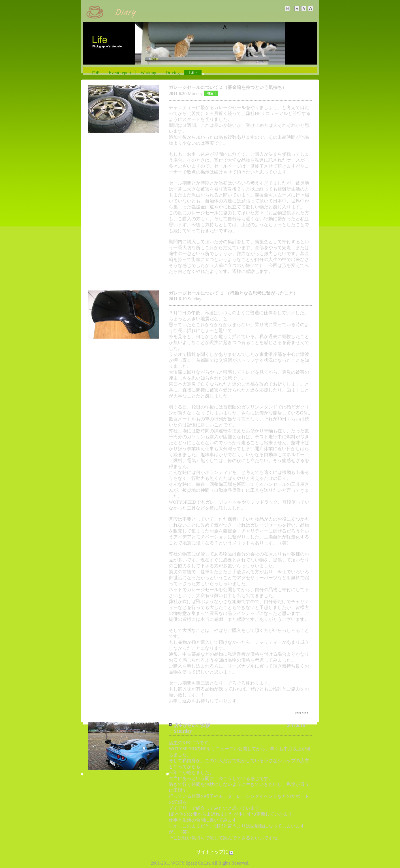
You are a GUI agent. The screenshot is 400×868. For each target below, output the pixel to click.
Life (193, 73)
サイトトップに (215, 852)
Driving (173, 73)
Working (148, 73)
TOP (95, 73)
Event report (120, 73)
